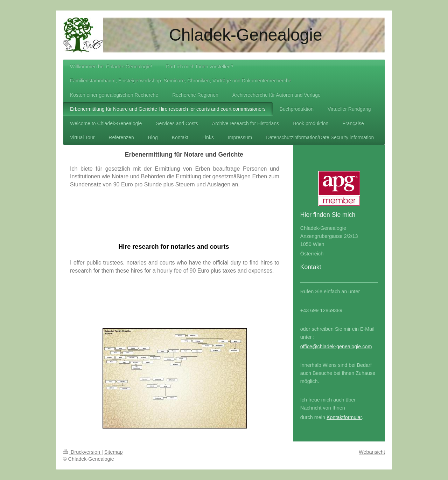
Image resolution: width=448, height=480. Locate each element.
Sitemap (114, 452)
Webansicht (372, 452)
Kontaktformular (344, 417)
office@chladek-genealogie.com (336, 347)
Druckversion (82, 452)
